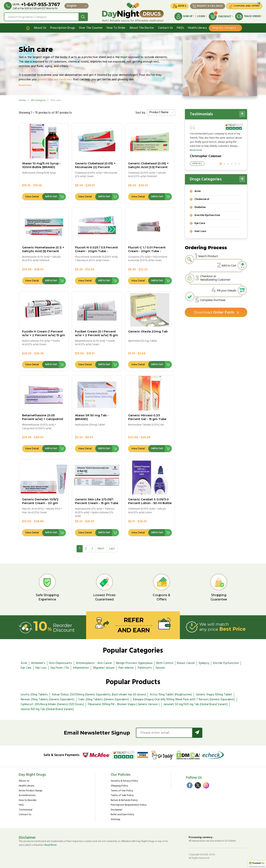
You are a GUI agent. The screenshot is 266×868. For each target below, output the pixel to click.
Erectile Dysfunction (226, 663)
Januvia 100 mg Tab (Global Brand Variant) (47, 709)
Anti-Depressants (61, 663)
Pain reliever (126, 668)
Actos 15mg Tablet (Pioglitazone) (171, 695)
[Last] (112, 549)
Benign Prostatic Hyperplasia (134, 663)
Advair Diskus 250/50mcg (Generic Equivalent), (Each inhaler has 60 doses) (99, 695)
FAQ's (180, 28)
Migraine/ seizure (104, 668)
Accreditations (27, 796)
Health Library (197, 28)
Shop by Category (224, 28)
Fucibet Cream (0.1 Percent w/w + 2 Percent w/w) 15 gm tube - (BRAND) (96, 335)
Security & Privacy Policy (124, 781)
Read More (51, 845)
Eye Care (26, 668)
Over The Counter (91, 28)
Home (22, 100)
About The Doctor (142, 28)
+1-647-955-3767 (41, 4)
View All (197, 164)
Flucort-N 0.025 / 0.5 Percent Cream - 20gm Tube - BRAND (96, 251)
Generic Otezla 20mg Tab (148, 331)
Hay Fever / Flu (60, 668)
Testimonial (25, 810)
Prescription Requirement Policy (129, 805)
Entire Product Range (31, 791)
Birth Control (165, 663)
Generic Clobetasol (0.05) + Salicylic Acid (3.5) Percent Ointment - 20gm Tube (148, 167)
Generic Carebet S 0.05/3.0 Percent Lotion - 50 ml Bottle (150, 501)
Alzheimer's (38, 663)
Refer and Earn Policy (122, 815)
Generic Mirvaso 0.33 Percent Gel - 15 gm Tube (147, 417)
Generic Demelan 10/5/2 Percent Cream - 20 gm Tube (40, 503)
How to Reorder (28, 800)
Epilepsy (204, 663)
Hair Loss (41, 668)
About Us (40, 28)
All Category (38, 100)
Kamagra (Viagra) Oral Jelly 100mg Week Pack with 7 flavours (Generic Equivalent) (184, 700)
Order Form (214, 312)
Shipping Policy (119, 786)
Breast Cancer (186, 663)
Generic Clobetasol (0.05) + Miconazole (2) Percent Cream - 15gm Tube (95, 167)
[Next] (101, 549)
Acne (24, 663)
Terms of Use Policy (122, 791)
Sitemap (116, 820)
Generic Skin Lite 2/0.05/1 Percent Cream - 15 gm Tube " (97, 503)
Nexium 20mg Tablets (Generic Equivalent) (48, 700)
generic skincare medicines (55, 80)
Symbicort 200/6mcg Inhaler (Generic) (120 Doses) (52, 704)
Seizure (160, 668)
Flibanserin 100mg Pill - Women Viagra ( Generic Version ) (124, 704)
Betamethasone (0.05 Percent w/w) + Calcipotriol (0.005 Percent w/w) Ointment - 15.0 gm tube (43, 421)
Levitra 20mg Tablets (34, 695)
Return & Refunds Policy (124, 800)
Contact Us (165, 28)
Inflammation (81, 668)
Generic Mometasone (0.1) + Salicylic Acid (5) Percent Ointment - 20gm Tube (43, 251)
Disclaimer (116, 810)
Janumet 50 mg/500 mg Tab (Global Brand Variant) (196, 704)
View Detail (32, 197)
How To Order (116, 28)
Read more (25, 85)
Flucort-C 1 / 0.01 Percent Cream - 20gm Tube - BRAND (147, 251)
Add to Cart (51, 196)
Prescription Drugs (63, 28)
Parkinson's (145, 668)
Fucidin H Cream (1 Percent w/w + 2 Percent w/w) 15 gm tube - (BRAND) (44, 335)
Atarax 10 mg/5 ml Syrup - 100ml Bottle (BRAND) (41, 165)
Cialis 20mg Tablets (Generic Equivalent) (104, 700)
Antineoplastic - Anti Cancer (94, 663)
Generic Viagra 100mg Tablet (214, 695)
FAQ (21, 805)
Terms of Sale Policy (122, 796)
